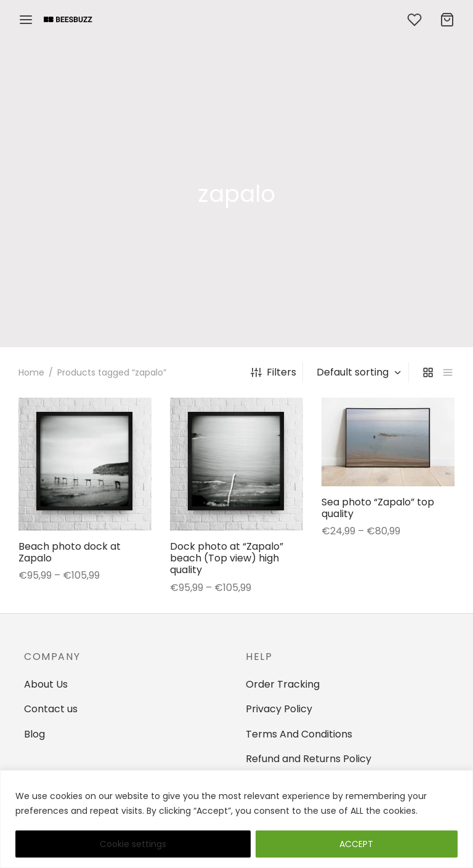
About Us (46, 684)
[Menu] (26, 20)
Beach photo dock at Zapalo (70, 552)
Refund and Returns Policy (309, 759)
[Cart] (447, 20)
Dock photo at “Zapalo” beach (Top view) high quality (227, 558)
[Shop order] (357, 372)
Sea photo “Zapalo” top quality (378, 508)
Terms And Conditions (299, 734)
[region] (236, 819)
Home (31, 372)
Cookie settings (133, 844)
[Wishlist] (416, 20)
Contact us (51, 709)
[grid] (428, 372)
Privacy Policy (279, 709)
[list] (448, 372)
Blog (34, 734)
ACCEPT (356, 844)
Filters (273, 372)
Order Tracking (283, 684)
